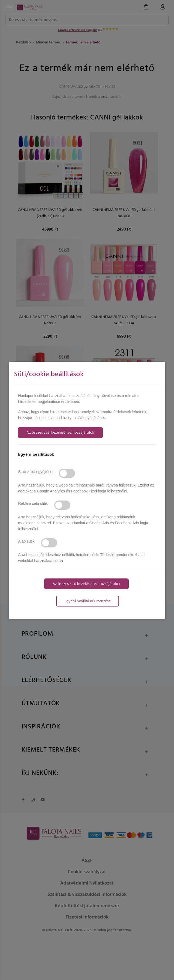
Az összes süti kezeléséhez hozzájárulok (60, 433)
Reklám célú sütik (33, 503)
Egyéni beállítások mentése (88, 601)
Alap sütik (26, 541)
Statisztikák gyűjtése (35, 472)
